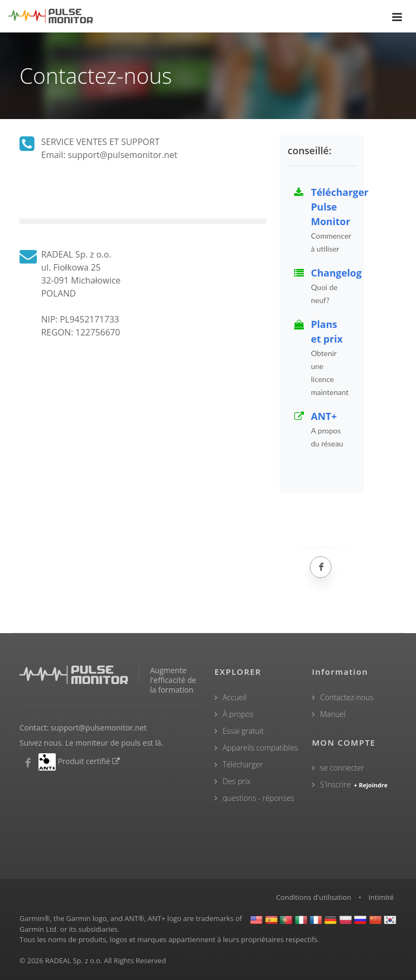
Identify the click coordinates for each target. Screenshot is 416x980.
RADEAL (58, 961)
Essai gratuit (243, 731)
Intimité (381, 897)
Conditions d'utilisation (314, 897)
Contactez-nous (347, 697)
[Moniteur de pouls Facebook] (28, 763)
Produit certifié (89, 761)
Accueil (235, 697)
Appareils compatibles (260, 748)
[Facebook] (321, 567)
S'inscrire (354, 784)
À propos (238, 714)
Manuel (333, 714)
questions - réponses (258, 798)
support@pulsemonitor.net (99, 728)
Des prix (237, 781)
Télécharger (243, 764)
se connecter (342, 768)
